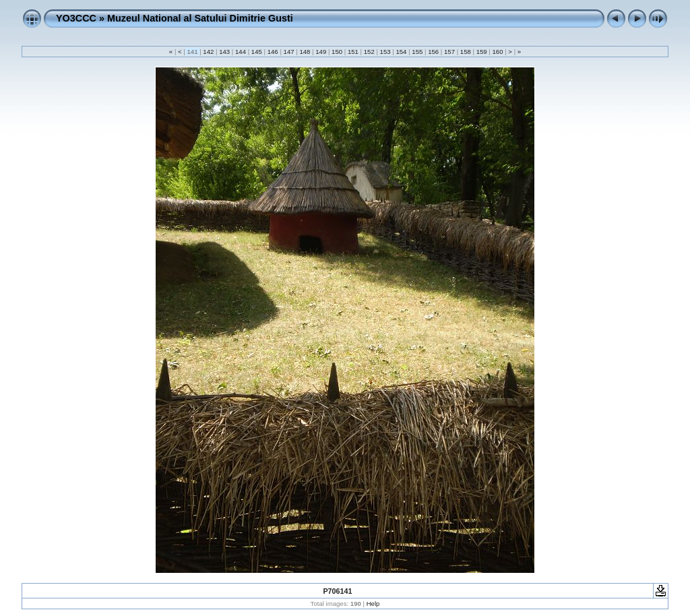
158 (465, 52)
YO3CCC (76, 18)
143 (225, 52)
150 (337, 52)
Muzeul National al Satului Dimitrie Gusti (200, 18)
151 (353, 52)
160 (498, 52)
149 (321, 52)
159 (481, 52)
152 (369, 52)
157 (449, 52)
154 (401, 52)
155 (417, 52)
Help (373, 604)
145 (256, 52)
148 (305, 52)
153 (385, 52)
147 (289, 52)
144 (240, 52)
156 (433, 52)
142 (209, 52)
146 (273, 52)
